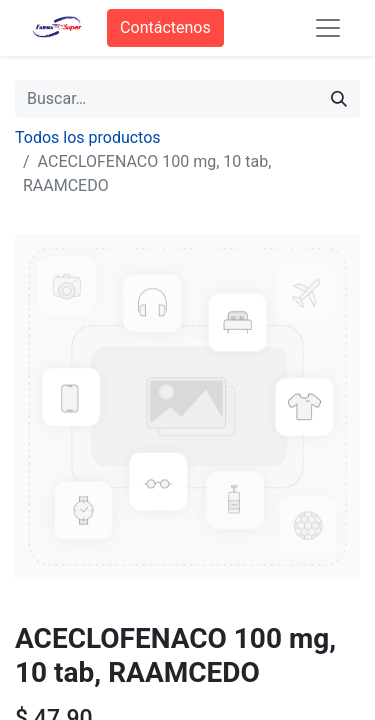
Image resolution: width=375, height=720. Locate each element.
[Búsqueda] (339, 99)
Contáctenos (165, 27)
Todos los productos (88, 137)
